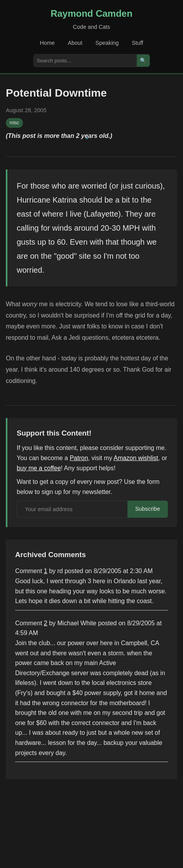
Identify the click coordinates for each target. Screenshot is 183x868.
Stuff (137, 43)
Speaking (107, 43)
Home (47, 43)
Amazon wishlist (136, 458)
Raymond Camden (91, 13)
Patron (79, 458)
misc (15, 123)
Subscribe (148, 509)
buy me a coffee (39, 468)
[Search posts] (85, 61)
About (75, 43)
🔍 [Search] (143, 61)
